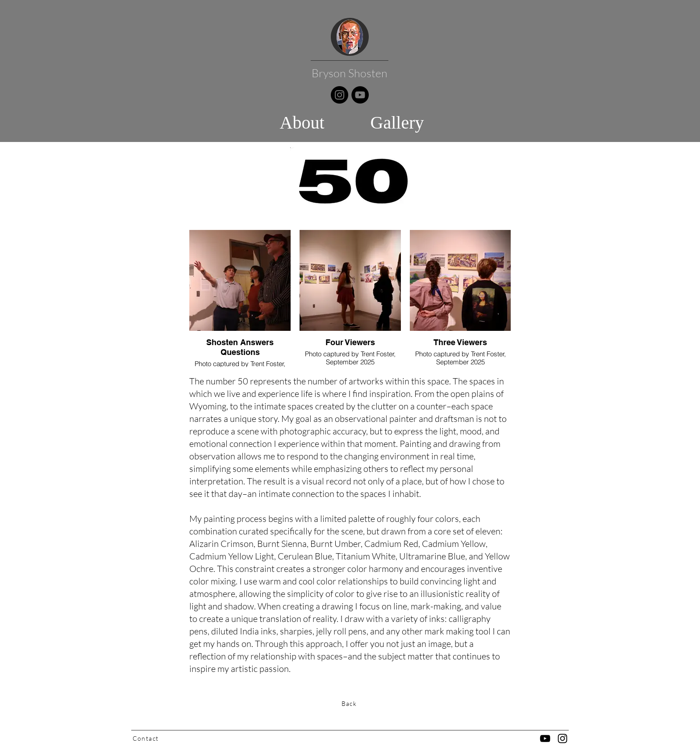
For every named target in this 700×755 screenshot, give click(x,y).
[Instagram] (340, 95)
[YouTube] (360, 95)
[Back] (350, 703)
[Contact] (146, 738)
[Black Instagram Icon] (562, 738)
